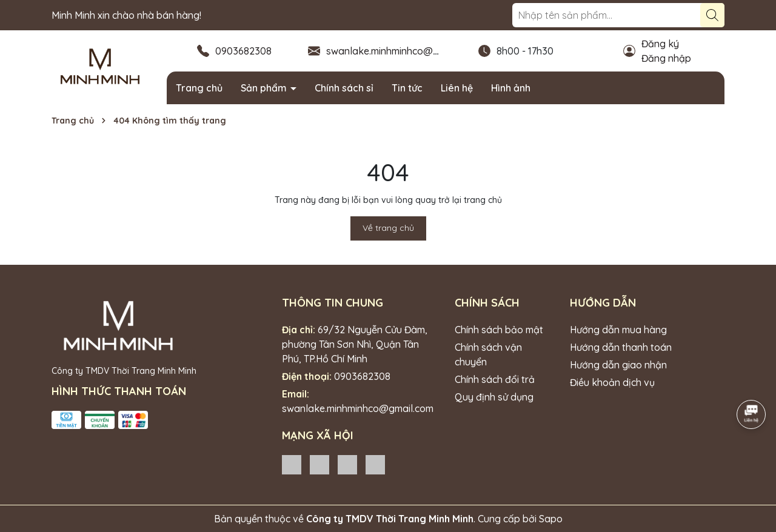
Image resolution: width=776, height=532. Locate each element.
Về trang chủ (388, 228)
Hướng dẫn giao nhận (618, 365)
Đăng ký (660, 44)
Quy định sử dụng (494, 397)
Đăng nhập (666, 58)
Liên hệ (457, 88)
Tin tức (407, 88)
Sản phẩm (265, 88)
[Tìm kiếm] (712, 15)
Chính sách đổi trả (495, 379)
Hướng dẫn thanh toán (621, 347)
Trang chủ (199, 88)
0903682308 (243, 51)
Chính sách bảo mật (499, 330)
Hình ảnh (511, 88)
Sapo (551, 519)
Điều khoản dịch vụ (612, 382)
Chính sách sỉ (344, 88)
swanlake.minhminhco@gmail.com (402, 51)
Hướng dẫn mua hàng (618, 330)
